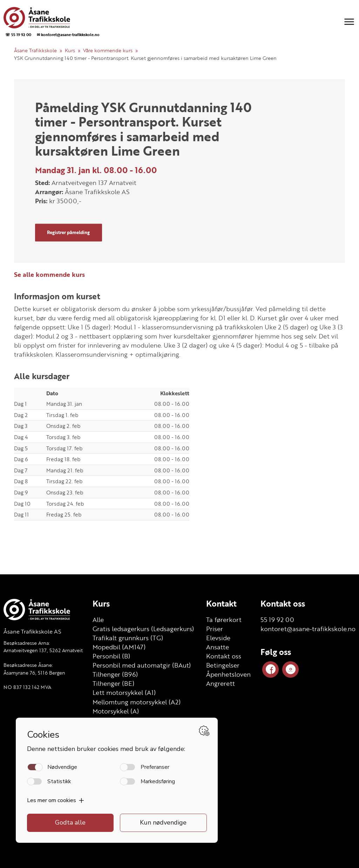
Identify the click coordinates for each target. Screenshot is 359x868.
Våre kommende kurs (108, 50)
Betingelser (223, 665)
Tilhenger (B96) (115, 674)
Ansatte (218, 647)
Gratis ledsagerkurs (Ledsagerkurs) (143, 629)
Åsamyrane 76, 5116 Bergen (34, 673)
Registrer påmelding (68, 233)
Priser (215, 629)
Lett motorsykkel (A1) (124, 692)
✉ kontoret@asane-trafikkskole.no (68, 35)
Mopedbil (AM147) (119, 647)
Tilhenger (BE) (113, 683)
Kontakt (221, 603)
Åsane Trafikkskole (35, 50)
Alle (98, 620)
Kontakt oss (224, 656)
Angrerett (221, 683)
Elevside (218, 638)
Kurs (70, 50)
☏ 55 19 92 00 (18, 35)
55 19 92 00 (277, 620)
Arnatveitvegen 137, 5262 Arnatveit (43, 650)
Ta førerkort (224, 620)
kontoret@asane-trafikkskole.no (308, 629)
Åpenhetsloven (228, 674)
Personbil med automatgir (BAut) (142, 665)
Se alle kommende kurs (49, 274)
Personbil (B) (111, 656)
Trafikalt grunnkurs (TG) (128, 638)
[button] (349, 22)
